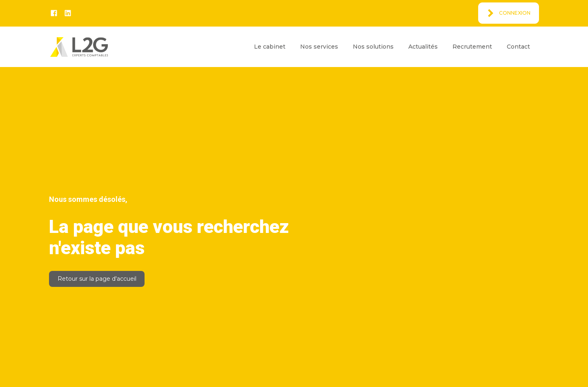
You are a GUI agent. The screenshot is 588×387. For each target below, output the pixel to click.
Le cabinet (270, 47)
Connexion (515, 13)
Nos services (319, 47)
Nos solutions (373, 47)
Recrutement (472, 47)
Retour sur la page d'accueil (97, 279)
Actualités (423, 47)
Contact (518, 47)
